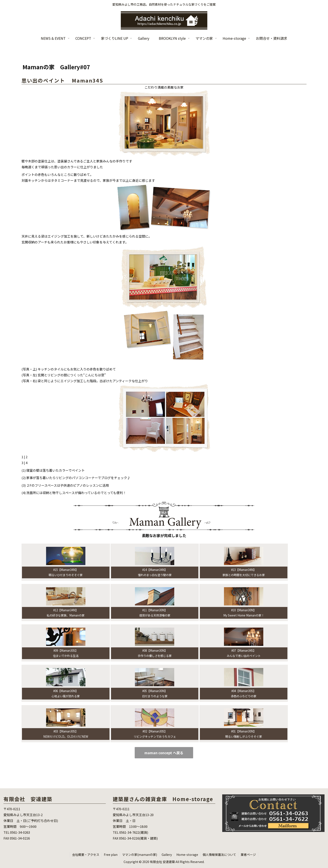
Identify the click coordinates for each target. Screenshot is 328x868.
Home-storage (187, 855)
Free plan (111, 855)
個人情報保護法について (219, 855)
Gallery (167, 855)
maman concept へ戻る (164, 753)
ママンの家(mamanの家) (140, 855)
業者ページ (248, 855)
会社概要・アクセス (86, 855)
